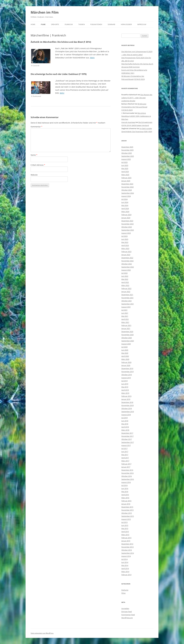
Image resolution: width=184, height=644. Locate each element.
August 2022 (126, 270)
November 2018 (127, 405)
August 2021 (126, 307)
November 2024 (127, 187)
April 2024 (125, 208)
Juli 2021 (124, 310)
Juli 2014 (124, 559)
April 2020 (125, 356)
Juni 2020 (125, 350)
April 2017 (125, 458)
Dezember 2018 (127, 402)
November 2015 (127, 510)
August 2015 (126, 519)
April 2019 (125, 390)
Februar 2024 (126, 215)
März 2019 (125, 393)
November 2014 (127, 547)
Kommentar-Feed (128, 615)
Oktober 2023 (127, 227)
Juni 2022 (125, 276)
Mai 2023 (125, 242)
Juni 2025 (125, 165)
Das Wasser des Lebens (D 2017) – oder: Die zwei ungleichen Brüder (137, 98)
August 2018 (126, 415)
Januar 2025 (126, 181)
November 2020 (127, 335)
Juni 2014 (125, 562)
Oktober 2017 (127, 439)
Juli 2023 (124, 236)
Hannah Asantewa (128, 122)
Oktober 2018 (127, 408)
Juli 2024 (124, 199)
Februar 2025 (126, 178)
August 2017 (126, 445)
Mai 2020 (125, 353)
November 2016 (127, 473)
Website (34, 175)
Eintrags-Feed (127, 612)
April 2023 (125, 245)
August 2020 (126, 344)
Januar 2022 (126, 292)
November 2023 (127, 224)
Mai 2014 (125, 565)
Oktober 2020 (127, 338)
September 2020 (128, 341)
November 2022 (127, 261)
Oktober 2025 (127, 153)
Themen (82, 24)
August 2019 (126, 378)
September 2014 (128, 553)
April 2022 (125, 282)
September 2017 (128, 442)
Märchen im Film (45, 12)
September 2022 (128, 267)
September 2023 (128, 230)
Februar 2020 (126, 362)
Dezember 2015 (127, 507)
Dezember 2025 (127, 147)
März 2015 (125, 535)
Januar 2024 (126, 218)
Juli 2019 (124, 381)
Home (33, 24)
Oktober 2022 (127, 264)
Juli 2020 (124, 347)
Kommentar (36, 127)
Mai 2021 (125, 316)
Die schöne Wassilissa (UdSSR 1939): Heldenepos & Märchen (136, 116)
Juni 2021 (125, 313)
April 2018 (125, 427)
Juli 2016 (124, 485)
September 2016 (128, 479)
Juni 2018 (125, 421)
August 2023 (126, 233)
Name (34, 155)
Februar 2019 (126, 396)
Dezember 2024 (127, 184)
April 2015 (125, 532)
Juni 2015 (125, 525)
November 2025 (127, 150)
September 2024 (128, 193)
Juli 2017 (124, 448)
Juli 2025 (124, 162)
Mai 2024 (125, 205)
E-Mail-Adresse (38, 165)
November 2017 (127, 436)
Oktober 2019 (127, 375)
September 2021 (128, 304)
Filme (43, 24)
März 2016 (125, 498)
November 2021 (127, 298)
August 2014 (126, 556)
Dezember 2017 (127, 433)
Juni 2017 (125, 452)
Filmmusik (69, 24)
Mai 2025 (125, 168)
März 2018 (125, 430)
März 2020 (125, 359)
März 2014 (125, 572)
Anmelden (125, 608)
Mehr (92, 58)
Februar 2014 (126, 575)
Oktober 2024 (127, 190)
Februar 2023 (126, 252)
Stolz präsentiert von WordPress (42, 633)
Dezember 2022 (127, 258)
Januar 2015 (126, 541)
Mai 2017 (125, 455)
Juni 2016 (125, 488)
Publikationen (96, 24)
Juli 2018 (124, 418)
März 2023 (125, 248)
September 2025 (128, 156)
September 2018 (128, 412)
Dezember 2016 (127, 470)
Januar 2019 (126, 399)
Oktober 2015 (127, 513)
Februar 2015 (126, 538)
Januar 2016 (126, 504)
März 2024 (125, 212)
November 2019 (127, 372)
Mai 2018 (125, 424)
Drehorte (55, 24)
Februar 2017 (126, 464)
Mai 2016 (125, 492)
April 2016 (125, 495)
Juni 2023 (125, 239)
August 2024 (126, 196)
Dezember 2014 (127, 544)
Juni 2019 (125, 384)
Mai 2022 (125, 279)
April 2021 (125, 319)
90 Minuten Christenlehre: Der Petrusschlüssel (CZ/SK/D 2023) (134, 107)
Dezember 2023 (127, 221)
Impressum (142, 24)
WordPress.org (127, 618)
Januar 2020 (126, 365)
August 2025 (126, 159)
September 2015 (128, 516)
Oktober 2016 (127, 476)
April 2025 (125, 172)
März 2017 (125, 461)
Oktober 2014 (127, 550)
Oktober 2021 (127, 301)
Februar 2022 (126, 288)
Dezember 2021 (127, 295)
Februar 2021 (126, 325)
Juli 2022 (124, 273)
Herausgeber (126, 24)
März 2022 (125, 285)
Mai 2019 (125, 387)
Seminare (111, 24)
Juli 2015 (124, 522)
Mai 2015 (125, 528)
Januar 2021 (126, 328)
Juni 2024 (125, 202)
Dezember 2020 (127, 332)
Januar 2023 (126, 255)
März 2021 (125, 322)
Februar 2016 (126, 501)
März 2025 (125, 175)
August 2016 (126, 482)
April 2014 (125, 568)
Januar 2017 (126, 467)
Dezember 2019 (127, 368)
